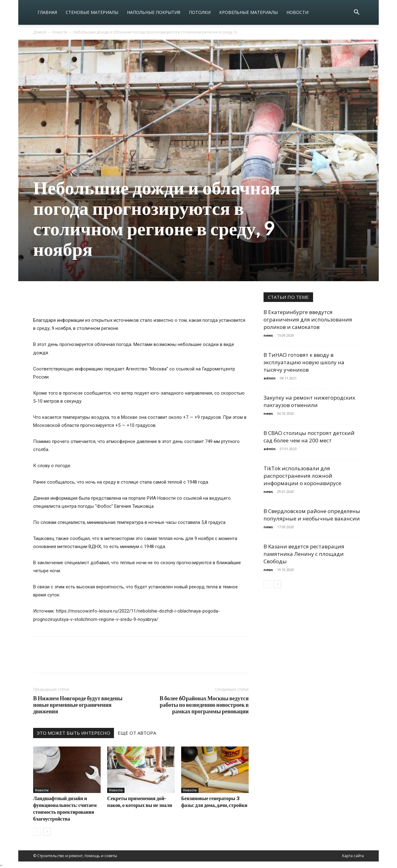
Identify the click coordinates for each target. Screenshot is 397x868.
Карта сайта (353, 856)
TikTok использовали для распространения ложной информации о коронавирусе (302, 476)
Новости (297, 12)
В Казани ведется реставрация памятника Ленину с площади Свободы (304, 554)
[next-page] (47, 832)
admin (270, 378)
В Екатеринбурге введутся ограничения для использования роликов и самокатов (308, 319)
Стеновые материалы (92, 12)
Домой (40, 32)
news (268, 335)
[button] (356, 13)
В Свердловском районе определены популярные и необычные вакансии (312, 515)
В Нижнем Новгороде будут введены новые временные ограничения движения (78, 705)
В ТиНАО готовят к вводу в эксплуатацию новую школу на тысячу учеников (304, 362)
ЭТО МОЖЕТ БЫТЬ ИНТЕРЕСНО (74, 733)
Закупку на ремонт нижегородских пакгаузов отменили (309, 401)
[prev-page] (37, 832)
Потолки (200, 12)
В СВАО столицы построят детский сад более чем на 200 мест (309, 437)
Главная (47, 12)
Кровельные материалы (249, 12)
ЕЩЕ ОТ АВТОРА (137, 733)
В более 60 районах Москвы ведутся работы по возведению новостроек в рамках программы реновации (204, 705)
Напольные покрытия (154, 12)
